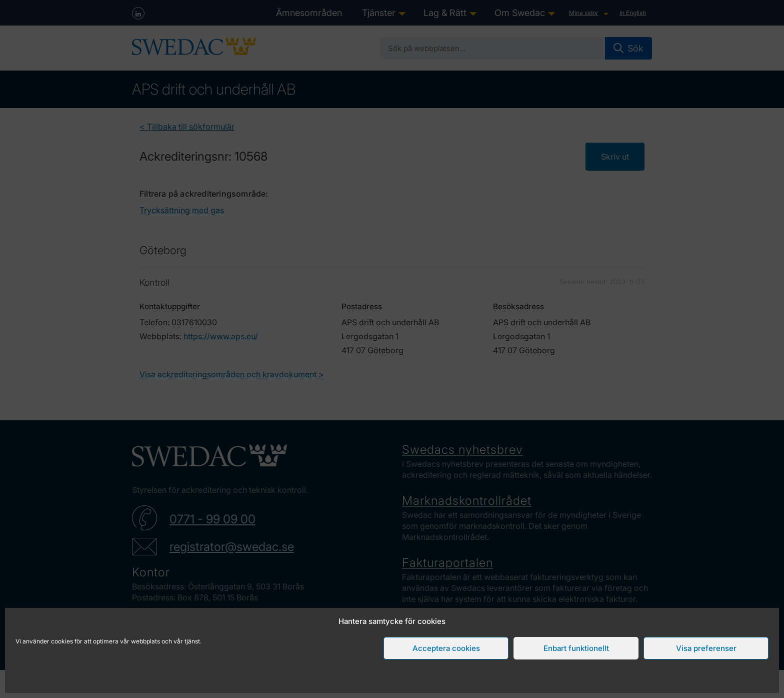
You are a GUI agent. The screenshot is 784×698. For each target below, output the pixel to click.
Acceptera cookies (446, 648)
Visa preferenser (706, 648)
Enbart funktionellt (576, 648)
